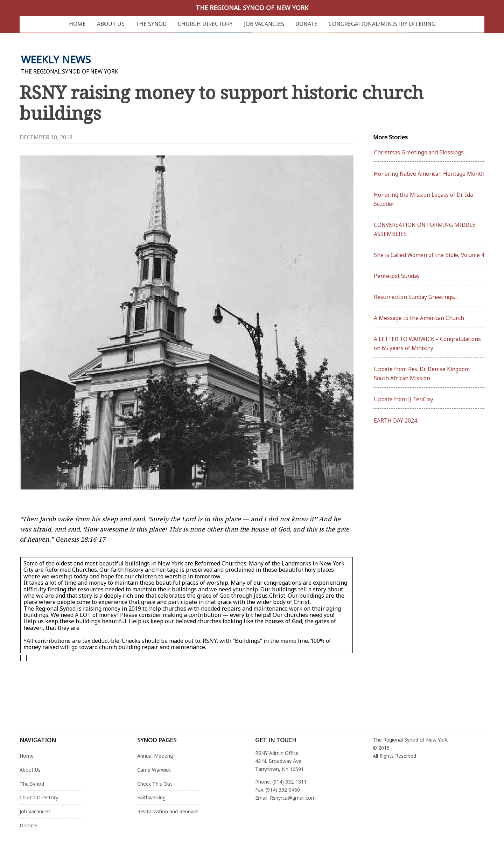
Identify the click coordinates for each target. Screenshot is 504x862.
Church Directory (205, 24)
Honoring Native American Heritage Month (429, 174)
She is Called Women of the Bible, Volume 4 (429, 255)
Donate (306, 24)
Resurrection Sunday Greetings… (416, 297)
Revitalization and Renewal (168, 811)
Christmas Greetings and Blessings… (421, 152)
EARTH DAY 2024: (396, 421)
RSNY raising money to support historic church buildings (222, 102)
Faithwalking (151, 797)
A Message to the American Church (419, 318)
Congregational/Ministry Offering (382, 24)
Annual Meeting (155, 756)
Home (77, 24)
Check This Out (155, 784)
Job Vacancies (264, 24)
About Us (111, 24)
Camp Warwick (154, 770)
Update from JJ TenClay (404, 399)
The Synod (151, 24)
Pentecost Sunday (397, 276)
